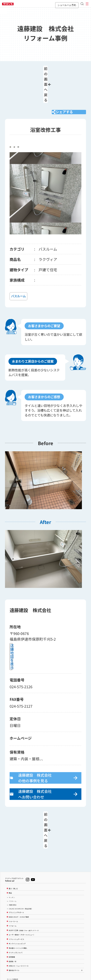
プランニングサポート (16, 875)
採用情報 (12, 919)
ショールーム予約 (67, 5)
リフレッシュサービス (16, 902)
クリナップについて (16, 915)
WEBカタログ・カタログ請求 (19, 879)
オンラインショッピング (17, 906)
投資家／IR (12, 924)
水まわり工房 (24, 893)
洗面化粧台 (13, 867)
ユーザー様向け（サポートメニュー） (22, 897)
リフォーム (13, 888)
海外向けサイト (14, 933)
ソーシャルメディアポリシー (16, 946)
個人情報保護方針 (13, 951)
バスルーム (13, 863)
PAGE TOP (45, 966)
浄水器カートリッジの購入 (18, 910)
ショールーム (13, 884)
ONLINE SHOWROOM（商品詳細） (21, 871)
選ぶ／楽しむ (13, 851)
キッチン (12, 860)
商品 (10, 855)
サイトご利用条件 (13, 941)
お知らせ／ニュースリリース (19, 928)
